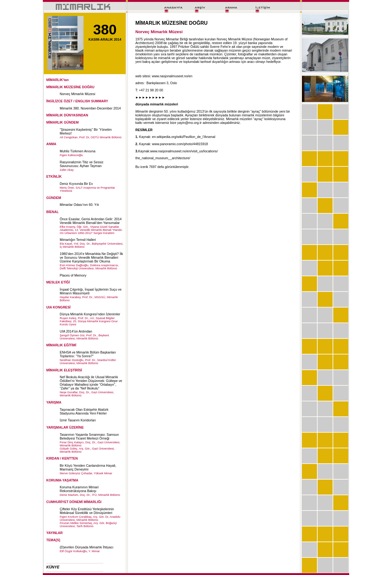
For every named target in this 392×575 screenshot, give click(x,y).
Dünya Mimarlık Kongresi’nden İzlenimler (90, 314)
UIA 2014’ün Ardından (76, 331)
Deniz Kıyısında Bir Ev (76, 184)
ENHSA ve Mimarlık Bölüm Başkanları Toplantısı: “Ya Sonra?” (88, 354)
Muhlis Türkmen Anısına (78, 151)
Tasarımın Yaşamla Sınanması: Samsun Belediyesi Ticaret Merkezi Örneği (89, 436)
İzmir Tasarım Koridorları (78, 420)
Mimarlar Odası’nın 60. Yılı (79, 205)
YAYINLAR (55, 533)
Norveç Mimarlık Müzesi (78, 94)
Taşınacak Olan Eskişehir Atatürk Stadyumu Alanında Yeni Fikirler (84, 411)
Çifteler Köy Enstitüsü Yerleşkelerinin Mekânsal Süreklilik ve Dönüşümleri (87, 511)
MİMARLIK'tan (58, 80)
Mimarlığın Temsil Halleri (78, 240)
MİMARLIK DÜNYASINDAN (67, 115)
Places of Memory (73, 275)
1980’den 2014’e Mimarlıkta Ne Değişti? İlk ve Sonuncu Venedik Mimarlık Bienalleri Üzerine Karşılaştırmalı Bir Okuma (91, 257)
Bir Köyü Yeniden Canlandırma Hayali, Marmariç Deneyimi (88, 467)
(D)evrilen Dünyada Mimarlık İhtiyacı (87, 547)
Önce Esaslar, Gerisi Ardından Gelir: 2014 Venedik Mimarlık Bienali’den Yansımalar (91, 221)
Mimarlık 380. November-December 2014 (90, 108)
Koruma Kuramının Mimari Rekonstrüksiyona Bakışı (79, 489)
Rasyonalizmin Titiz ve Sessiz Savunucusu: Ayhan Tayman (82, 164)
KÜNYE (53, 567)
